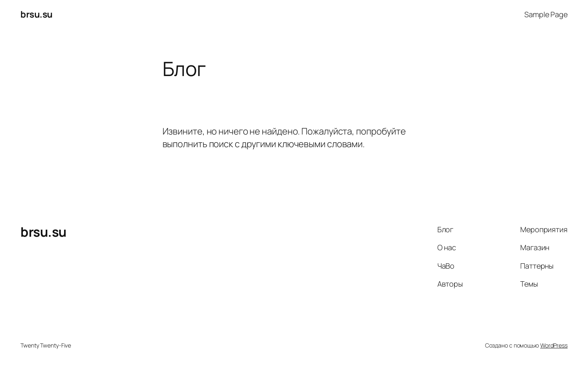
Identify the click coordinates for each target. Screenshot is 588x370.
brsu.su (37, 14)
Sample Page (546, 14)
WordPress (554, 345)
